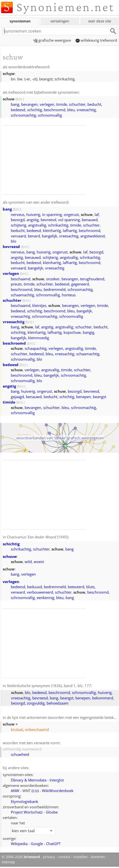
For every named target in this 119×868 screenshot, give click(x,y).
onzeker (53, 279)
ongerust (71, 214)
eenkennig (45, 598)
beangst (100, 397)
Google (37, 844)
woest (39, 562)
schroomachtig (23, 115)
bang (15, 104)
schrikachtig (58, 225)
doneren (98, 857)
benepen (84, 397)
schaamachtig (22, 295)
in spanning (52, 214)
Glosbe (52, 812)
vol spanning (69, 220)
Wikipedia (19, 844)
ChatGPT (53, 844)
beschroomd (55, 110)
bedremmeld (55, 289)
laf (97, 214)
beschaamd (21, 279)
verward (18, 592)
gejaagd (17, 397)
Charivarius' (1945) (37, 537)
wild (28, 562)
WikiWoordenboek (58, 791)
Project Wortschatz (27, 812)
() (33, 791)
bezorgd (18, 220)
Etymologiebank (25, 801)
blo (14, 241)
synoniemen (20, 21)
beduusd (34, 587)
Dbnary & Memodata (29, 780)
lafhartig (70, 230)
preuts (16, 284)
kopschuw (72, 332)
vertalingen (60, 21)
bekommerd (103, 698)
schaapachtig (36, 348)
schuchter (77, 104)
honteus (69, 295)
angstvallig (37, 225)
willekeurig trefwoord (96, 40)
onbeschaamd (37, 729)
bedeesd (18, 110)
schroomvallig (50, 115)
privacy (49, 857)
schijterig (18, 225)
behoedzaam (58, 703)
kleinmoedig (39, 338)
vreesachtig (86, 110)
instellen (81, 857)
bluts (90, 587)
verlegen (47, 104)
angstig (33, 220)
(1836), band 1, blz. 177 (49, 686)
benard (34, 236)
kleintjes (39, 305)
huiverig (33, 214)
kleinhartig (52, 230)
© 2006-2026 (21, 857)
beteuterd (76, 587)
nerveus (18, 214)
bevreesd (48, 220)
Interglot (57, 780)
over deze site (100, 21)
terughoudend (92, 279)
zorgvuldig (36, 703)
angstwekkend (93, 236)
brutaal (17, 729)
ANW (15, 791)
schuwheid (20, 754)
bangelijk (50, 236)
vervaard (18, 236)
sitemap (8, 862)
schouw (10, 556)
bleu (71, 110)
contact (64, 857)
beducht (94, 104)
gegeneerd (80, 284)
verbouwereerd (40, 592)
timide (62, 104)
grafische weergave (52, 40)
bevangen (29, 104)
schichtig (34, 110)
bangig (88, 332)
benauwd (90, 220)
